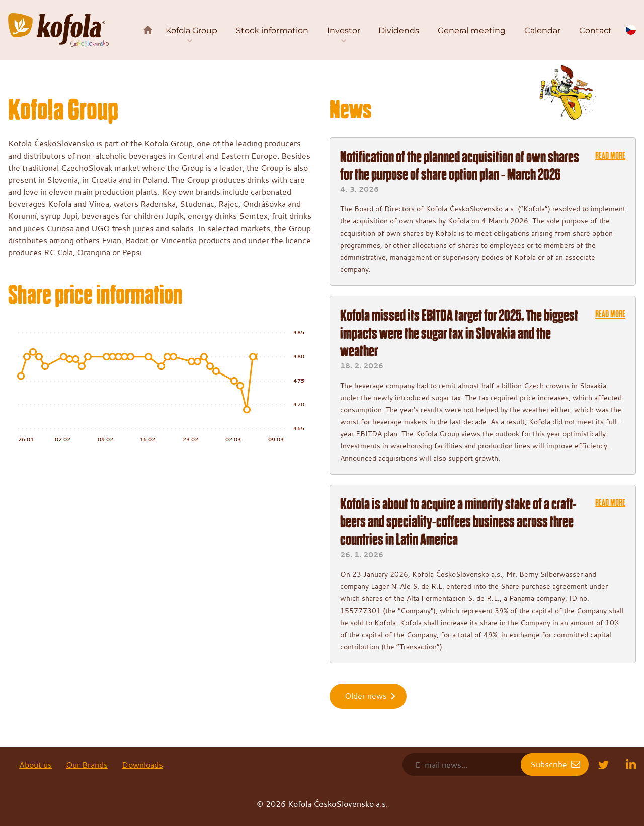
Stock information (272, 30)
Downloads (142, 765)
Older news (366, 696)
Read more (610, 156)
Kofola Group (191, 30)
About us (35, 765)
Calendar (542, 30)
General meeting (472, 30)
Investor (344, 30)
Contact (595, 30)
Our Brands (87, 765)
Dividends (399, 30)
